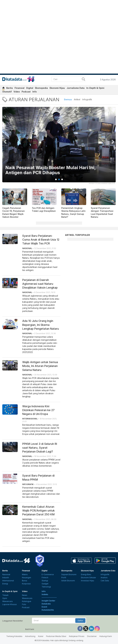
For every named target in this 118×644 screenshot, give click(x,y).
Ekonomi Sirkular (88, 578)
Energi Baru (86, 574)
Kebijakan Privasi (77, 636)
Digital (30, 88)
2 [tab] (59, 179)
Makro (25, 574)
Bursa (25, 581)
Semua (68, 99)
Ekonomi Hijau (57, 88)
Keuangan (27, 578)
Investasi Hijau (88, 581)
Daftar (80, 621)
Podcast (26, 92)
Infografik (87, 99)
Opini (5, 598)
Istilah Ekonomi (68, 581)
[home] (3, 88)
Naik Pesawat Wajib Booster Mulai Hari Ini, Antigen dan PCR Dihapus (50, 170)
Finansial (20, 88)
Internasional (8, 581)
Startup (45, 581)
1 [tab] (56, 179)
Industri (6, 578)
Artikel (77, 99)
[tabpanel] (59, 147)
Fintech (45, 578)
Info (35, 92)
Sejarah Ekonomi (69, 574)
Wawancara (7, 601)
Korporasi (26, 584)
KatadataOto (48, 610)
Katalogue (27, 601)
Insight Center (48, 601)
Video (17, 92)
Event (44, 607)
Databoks (46, 604)
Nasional (6, 574)
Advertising (30, 636)
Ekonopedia (41, 88)
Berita (10, 88)
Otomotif (7, 92)
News (25, 595)
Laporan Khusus (10, 604)
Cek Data (105, 581)
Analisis (104, 578)
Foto (24, 604)
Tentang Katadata (14, 636)
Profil (64, 578)
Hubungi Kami (106, 636)
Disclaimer (92, 636)
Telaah (5, 595)
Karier (41, 636)
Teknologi (46, 587)
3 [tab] (62, 179)
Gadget (45, 584)
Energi (5, 584)
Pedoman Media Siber (56, 636)
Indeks (45, 594)
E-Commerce (48, 574)
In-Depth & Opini (95, 88)
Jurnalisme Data (76, 88)
